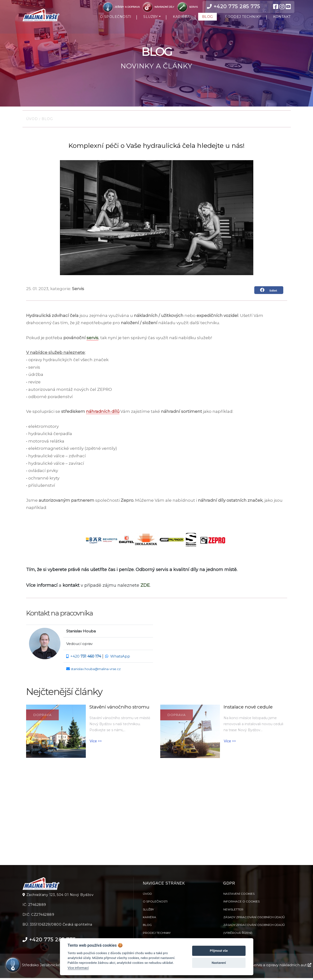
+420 (86, 658)
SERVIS (187, 7)
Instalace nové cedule (248, 709)
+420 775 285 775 (234, 7)
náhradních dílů (103, 414)
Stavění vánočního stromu (119, 709)
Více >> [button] (96, 744)
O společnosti (155, 903)
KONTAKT (282, 18)
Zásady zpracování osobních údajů (254, 919)
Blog (47, 121)
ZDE (145, 587)
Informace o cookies (241, 903)
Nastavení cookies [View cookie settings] (239, 895)
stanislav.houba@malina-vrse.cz (96, 671)
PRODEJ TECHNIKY (243, 18)
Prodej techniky (157, 934)
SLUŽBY (151, 18)
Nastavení (219, 963)
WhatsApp (120, 658)
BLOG (207, 18)
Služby (148, 911)
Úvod (33, 121)
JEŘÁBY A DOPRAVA (121, 7)
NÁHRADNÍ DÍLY (158, 7)
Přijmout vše (219, 951)
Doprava (42, 717)
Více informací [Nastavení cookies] (78, 968)
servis (92, 340)
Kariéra (149, 919)
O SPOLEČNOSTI (116, 18)
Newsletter (233, 911)
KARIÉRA (181, 18)
